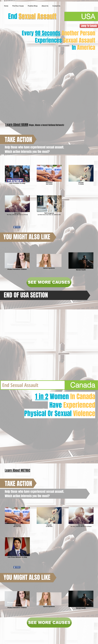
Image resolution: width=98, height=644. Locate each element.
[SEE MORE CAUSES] (49, 282)
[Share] (17, 227)
